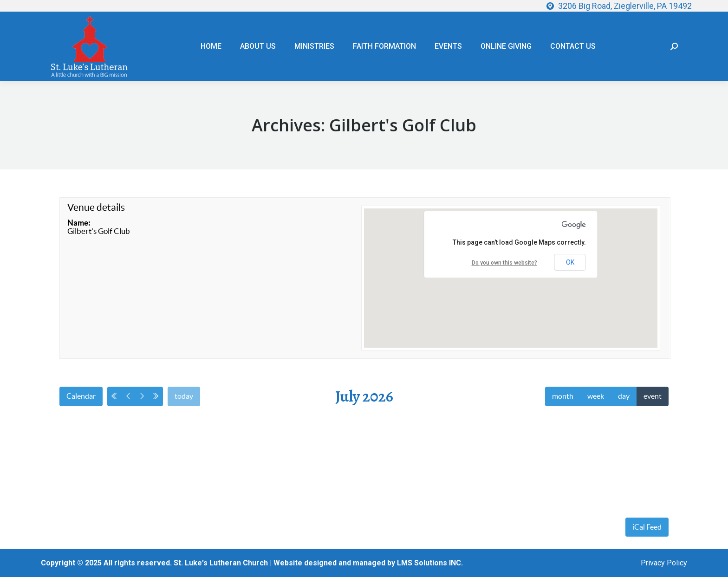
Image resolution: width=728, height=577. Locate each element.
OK (570, 262)
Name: (79, 223)
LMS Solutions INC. (430, 563)
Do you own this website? (504, 263)
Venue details (96, 207)
